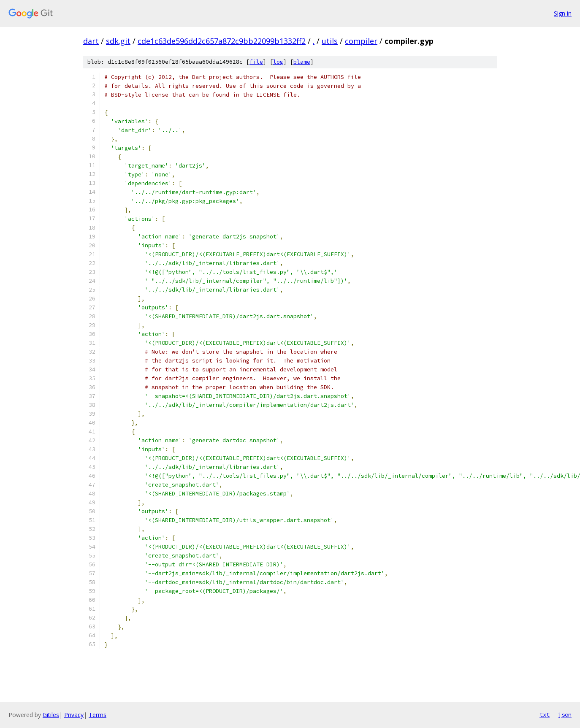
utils (330, 41)
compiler (361, 41)
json (565, 714)
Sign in (563, 13)
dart (91, 41)
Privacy (74, 715)
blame (302, 62)
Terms (98, 715)
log (278, 62)
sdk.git (118, 41)
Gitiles (51, 715)
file (256, 62)
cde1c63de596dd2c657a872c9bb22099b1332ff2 (222, 41)
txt (545, 714)
